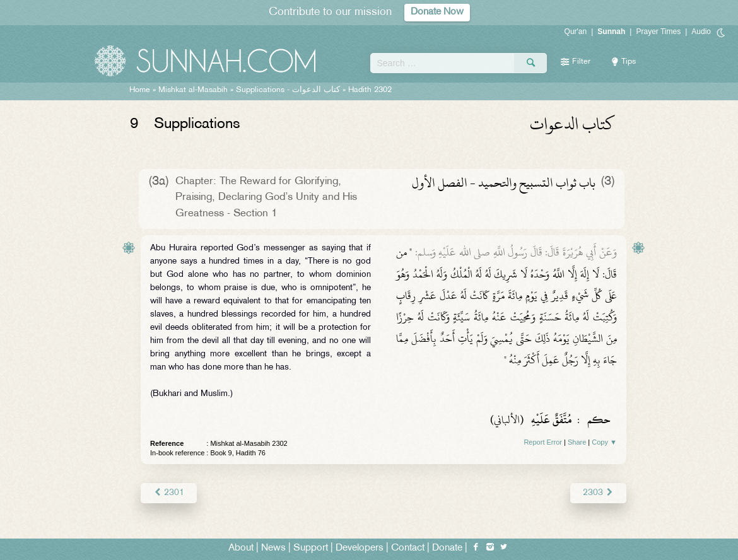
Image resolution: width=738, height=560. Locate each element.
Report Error (543, 442)
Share (577, 442)
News (273, 548)
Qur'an (576, 32)
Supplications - (288, 90)
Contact (408, 548)
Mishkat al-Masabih (193, 90)
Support (311, 548)
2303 (598, 493)
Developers (360, 548)
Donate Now (437, 12)
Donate (447, 548)
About (241, 548)
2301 (169, 493)
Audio (701, 32)
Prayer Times (658, 32)
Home (140, 90)
